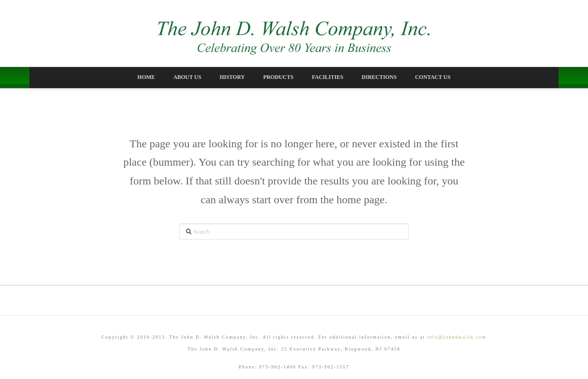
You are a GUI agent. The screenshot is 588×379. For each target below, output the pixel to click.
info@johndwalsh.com (457, 337)
